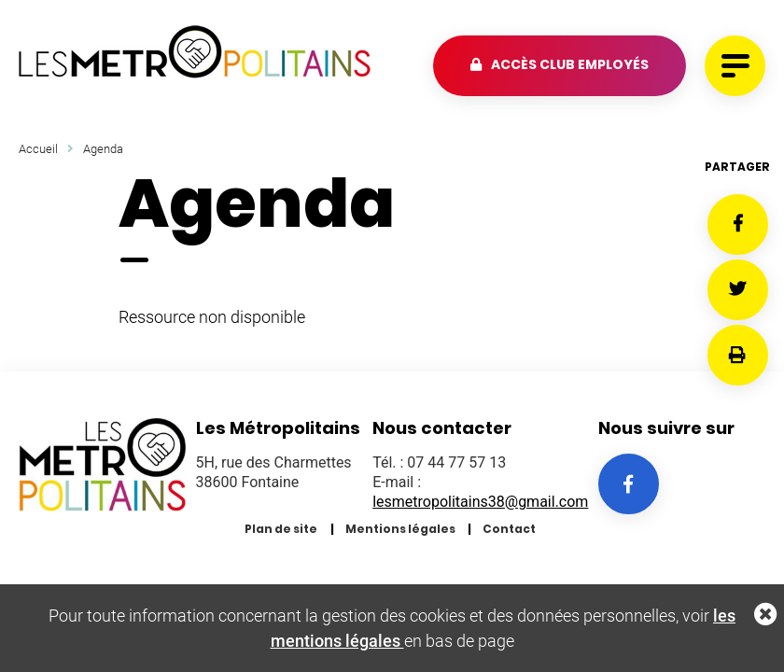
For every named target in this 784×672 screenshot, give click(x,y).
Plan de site (281, 529)
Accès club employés (570, 64)
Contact (509, 529)
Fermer (765, 614)
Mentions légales (400, 529)
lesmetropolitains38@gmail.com (480, 502)
